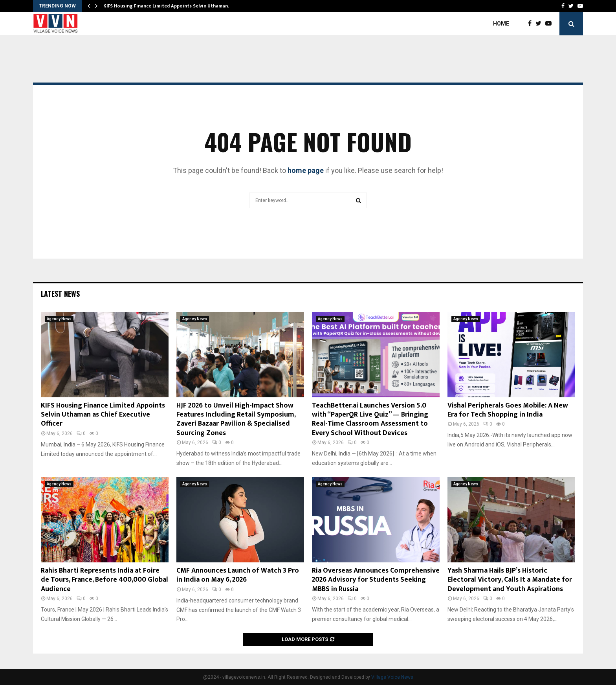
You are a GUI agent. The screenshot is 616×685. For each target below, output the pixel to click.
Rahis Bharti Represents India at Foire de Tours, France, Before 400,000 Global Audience (104, 580)
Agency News (59, 319)
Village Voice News (392, 677)
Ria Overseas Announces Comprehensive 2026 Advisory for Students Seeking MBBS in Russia (376, 580)
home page (306, 170)
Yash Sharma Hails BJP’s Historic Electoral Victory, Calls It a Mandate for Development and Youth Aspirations (510, 580)
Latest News (60, 294)
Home (501, 24)
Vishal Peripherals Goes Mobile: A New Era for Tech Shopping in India (508, 410)
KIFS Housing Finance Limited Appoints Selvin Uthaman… (168, 6)
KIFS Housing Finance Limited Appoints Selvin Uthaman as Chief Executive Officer (103, 415)
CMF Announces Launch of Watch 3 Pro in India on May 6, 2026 (238, 575)
